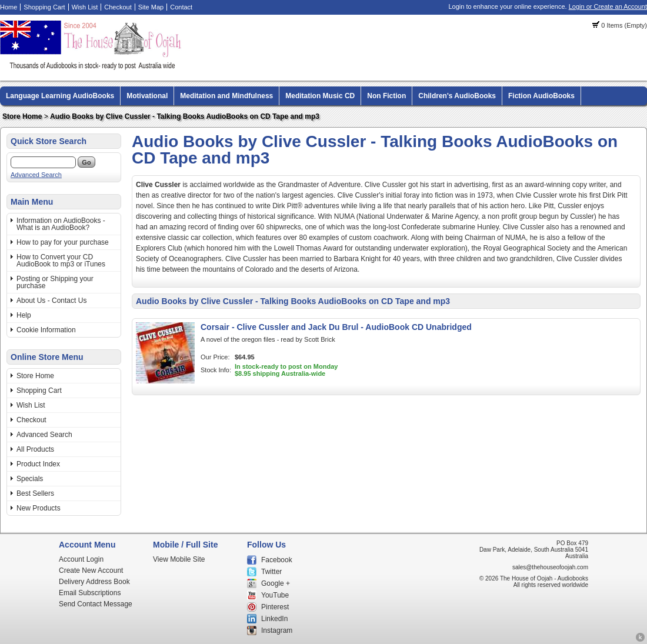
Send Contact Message (96, 604)
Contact (181, 7)
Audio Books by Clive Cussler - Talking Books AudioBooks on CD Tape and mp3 (185, 116)
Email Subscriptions (90, 593)
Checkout (118, 7)
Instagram (277, 630)
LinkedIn (274, 619)
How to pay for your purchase (63, 242)
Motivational (147, 96)
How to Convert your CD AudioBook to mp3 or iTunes (61, 261)
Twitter (271, 572)
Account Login (81, 559)
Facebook (277, 560)
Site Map (151, 7)
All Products (35, 449)
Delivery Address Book (94, 582)
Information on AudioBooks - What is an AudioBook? (61, 224)
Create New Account (91, 570)
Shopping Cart (44, 7)
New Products (39, 508)
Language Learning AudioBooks (60, 96)
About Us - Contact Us (51, 301)
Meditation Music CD (320, 96)
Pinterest (275, 607)
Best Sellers (35, 493)
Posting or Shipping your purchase (55, 282)
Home (9, 7)
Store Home (22, 116)
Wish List (85, 7)
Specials (30, 479)
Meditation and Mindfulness (226, 96)
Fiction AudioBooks (541, 96)
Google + (276, 583)
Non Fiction (386, 96)
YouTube (275, 595)
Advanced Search (36, 175)
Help (24, 315)
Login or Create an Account (608, 6)
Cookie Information (46, 330)
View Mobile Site (179, 559)
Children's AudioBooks (457, 96)
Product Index (38, 464)
